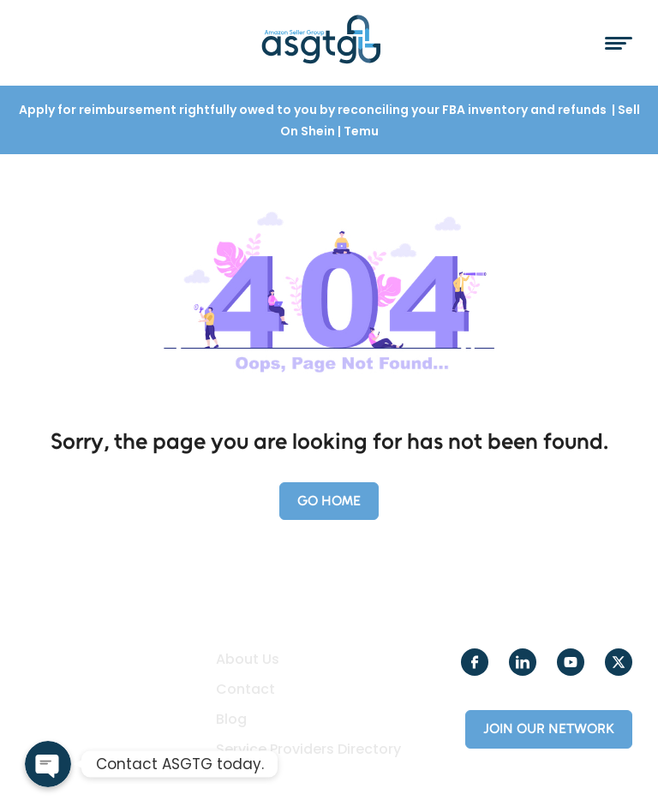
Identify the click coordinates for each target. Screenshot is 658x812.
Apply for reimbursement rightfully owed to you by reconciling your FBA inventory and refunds (314, 110)
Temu (361, 131)
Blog (231, 719)
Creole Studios (128, 778)
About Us (248, 660)
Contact (245, 690)
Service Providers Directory (308, 749)
